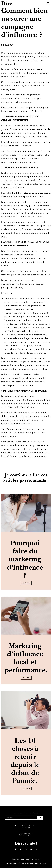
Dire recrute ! (26, 843)
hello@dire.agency (26, 835)
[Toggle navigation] (48, 3)
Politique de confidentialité (25, 863)
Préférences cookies (40, 863)
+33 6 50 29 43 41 (26, 833)
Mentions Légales (11, 863)
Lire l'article (26, 583)
